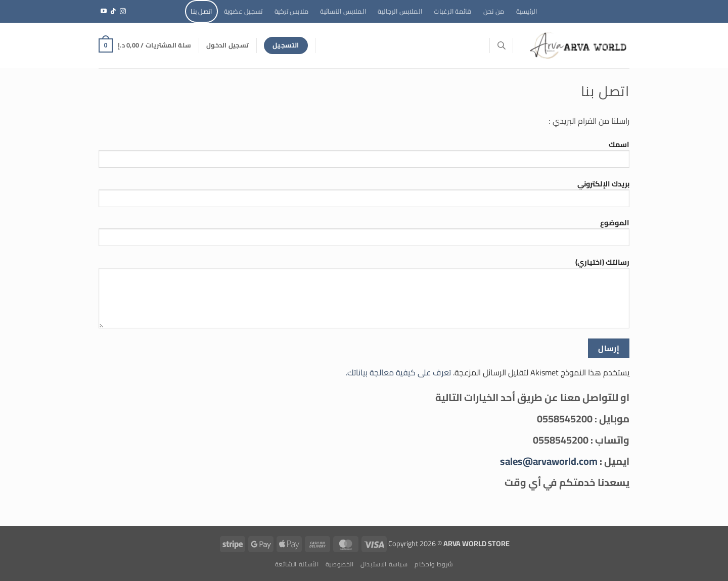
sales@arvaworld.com (549, 461)
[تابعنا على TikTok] (113, 12)
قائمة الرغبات (452, 11)
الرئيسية (527, 11)
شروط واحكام (434, 564)
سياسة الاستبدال (384, 564)
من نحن (494, 11)
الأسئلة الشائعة (297, 564)
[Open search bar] (502, 45)
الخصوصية (340, 564)
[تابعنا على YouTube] (104, 12)
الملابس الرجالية (400, 11)
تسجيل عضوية (243, 11)
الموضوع (364, 235)
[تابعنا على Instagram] (123, 12)
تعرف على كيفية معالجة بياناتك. (398, 372)
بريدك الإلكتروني (364, 196)
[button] (227, 45)
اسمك (364, 157)
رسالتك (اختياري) (364, 296)
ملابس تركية (292, 11)
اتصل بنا (201, 11)
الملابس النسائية (343, 11)
